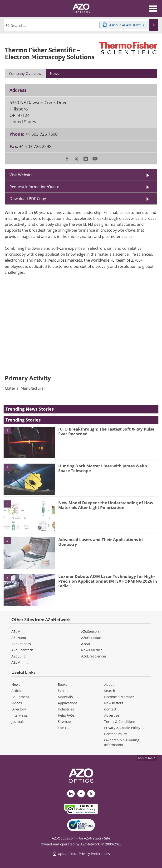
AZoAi (86, 644)
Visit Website (21, 175)
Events (63, 691)
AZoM (16, 631)
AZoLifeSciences (94, 656)
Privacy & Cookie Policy (122, 728)
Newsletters (114, 703)
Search (110, 691)
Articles (17, 691)
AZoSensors (90, 631)
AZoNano (19, 638)
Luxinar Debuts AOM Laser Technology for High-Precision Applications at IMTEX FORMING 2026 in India (108, 581)
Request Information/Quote (34, 187)
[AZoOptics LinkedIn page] (71, 794)
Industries (66, 709)
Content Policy (115, 734)
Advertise (112, 715)
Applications (68, 703)
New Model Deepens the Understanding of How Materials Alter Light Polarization (106, 505)
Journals (18, 722)
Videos (17, 703)
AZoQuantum (92, 638)
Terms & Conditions (120, 722)
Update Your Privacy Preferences (81, 854)
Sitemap (64, 722)
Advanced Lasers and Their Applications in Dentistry (101, 542)
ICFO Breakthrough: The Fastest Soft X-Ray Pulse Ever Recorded (106, 431)
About (109, 684)
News (16, 684)
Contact (110, 709)
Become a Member (119, 697)
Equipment (20, 697)
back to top (147, 758)
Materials (65, 697)
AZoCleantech (22, 650)
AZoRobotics (21, 644)
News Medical (92, 650)
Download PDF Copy (28, 199)
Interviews (20, 715)
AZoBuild (19, 656)
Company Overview (25, 73)
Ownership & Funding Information (122, 742)
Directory (19, 709)
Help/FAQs (66, 715)
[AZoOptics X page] (91, 794)
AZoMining (20, 662)
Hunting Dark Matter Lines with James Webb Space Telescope (103, 468)
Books (62, 684)
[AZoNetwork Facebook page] (81, 794)
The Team (66, 728)
